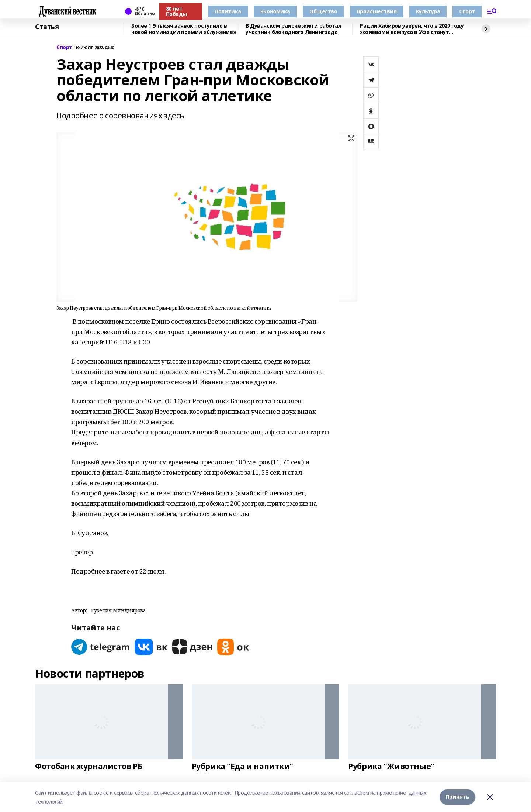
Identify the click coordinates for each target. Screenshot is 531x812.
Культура (428, 11)
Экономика (275, 11)
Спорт (467, 11)
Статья (47, 27)
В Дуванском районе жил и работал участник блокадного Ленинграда (294, 29)
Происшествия (377, 11)
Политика (228, 11)
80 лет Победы (176, 11)
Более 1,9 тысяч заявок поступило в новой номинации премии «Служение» (184, 29)
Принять (457, 797)
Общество (323, 11)
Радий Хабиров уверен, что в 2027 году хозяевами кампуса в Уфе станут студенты (412, 29)
